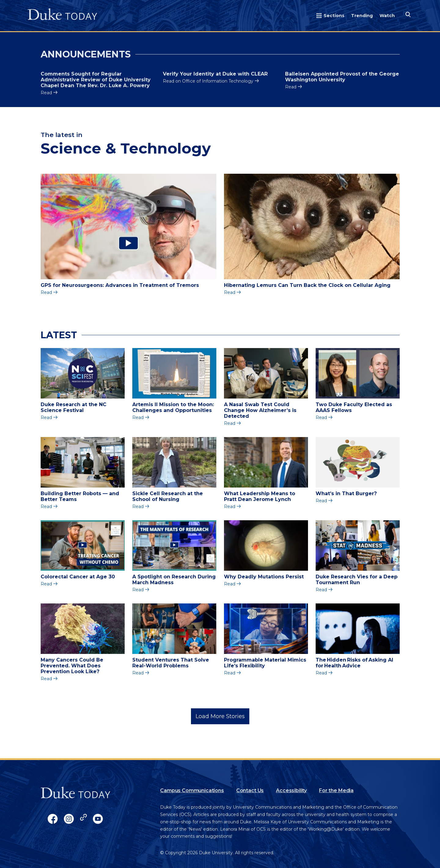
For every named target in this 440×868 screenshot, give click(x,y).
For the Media (336, 790)
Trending (362, 16)
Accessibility (291, 790)
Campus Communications (192, 790)
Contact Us (250, 790)
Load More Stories (220, 716)
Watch (387, 16)
